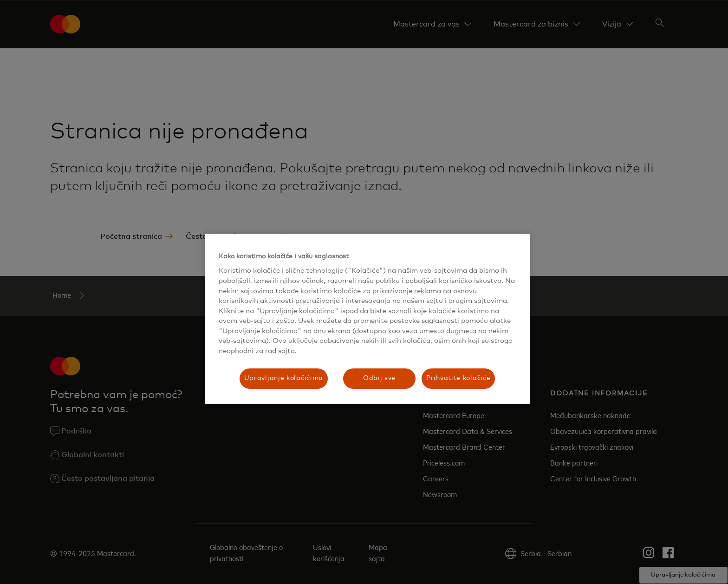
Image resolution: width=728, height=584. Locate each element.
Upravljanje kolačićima (284, 378)
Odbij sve (379, 378)
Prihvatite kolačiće (458, 378)
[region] (367, 319)
